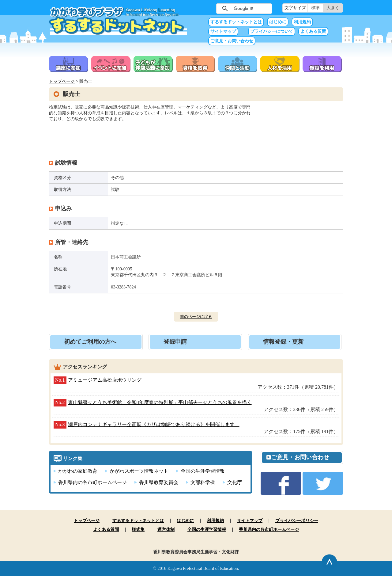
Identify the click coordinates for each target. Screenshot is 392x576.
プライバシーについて (272, 31)
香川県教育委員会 (159, 482)
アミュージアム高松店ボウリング (105, 380)
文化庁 (235, 482)
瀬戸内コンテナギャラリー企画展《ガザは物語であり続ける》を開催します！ (154, 424)
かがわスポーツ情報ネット (139, 471)
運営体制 (166, 529)
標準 (315, 8)
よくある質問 (313, 31)
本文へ (196, 0)
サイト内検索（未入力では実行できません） (206, 8)
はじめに (278, 22)
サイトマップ (223, 31)
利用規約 (302, 22)
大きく (333, 8)
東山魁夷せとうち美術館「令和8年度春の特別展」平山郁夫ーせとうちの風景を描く (160, 402)
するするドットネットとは (236, 22)
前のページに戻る (196, 317)
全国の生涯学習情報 (203, 471)
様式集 (138, 529)
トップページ (62, 81)
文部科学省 (203, 482)
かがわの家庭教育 (78, 471)
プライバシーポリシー (297, 521)
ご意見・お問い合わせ (232, 41)
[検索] (243, 9)
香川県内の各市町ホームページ (92, 482)
